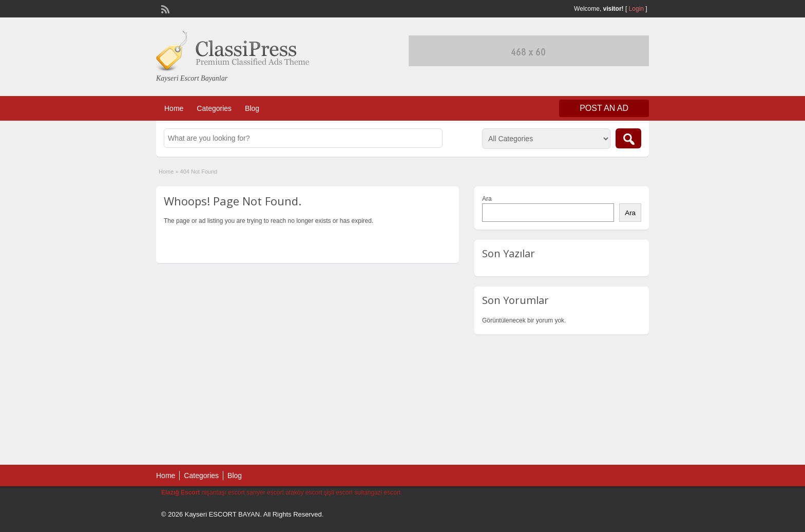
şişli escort (338, 492)
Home (174, 108)
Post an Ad (604, 108)
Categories (214, 108)
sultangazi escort (377, 492)
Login (636, 9)
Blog (252, 108)
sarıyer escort (265, 492)
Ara (487, 199)
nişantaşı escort (223, 492)
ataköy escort (304, 492)
